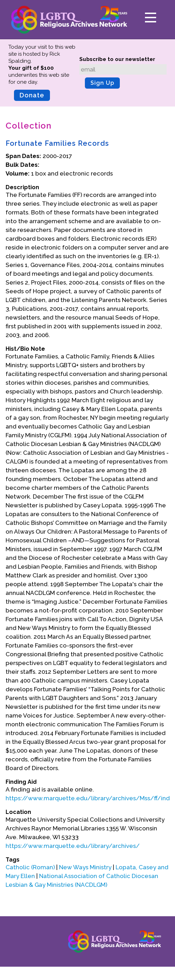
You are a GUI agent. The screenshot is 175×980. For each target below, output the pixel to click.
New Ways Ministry (85, 867)
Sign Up (102, 83)
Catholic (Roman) (30, 867)
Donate (32, 95)
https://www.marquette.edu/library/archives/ (73, 846)
